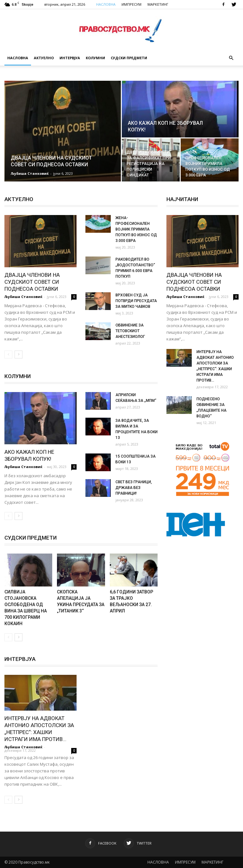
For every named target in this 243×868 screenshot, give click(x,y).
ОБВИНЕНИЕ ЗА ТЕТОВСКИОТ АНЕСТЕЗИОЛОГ (130, 331)
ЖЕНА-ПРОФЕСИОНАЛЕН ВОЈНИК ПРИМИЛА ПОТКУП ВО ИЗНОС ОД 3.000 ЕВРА (136, 229)
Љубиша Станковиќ (30, 173)
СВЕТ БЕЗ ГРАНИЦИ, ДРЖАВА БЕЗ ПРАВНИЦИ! (134, 488)
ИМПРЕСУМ (131, 4)
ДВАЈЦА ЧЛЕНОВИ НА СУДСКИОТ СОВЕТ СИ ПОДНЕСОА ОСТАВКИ (32, 282)
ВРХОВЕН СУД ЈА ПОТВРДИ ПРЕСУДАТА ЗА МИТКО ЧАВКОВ (136, 301)
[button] (231, 58)
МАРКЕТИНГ (158, 4)
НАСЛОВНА (106, 4)
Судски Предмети (129, 58)
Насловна (18, 58)
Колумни (95, 58)
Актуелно (44, 58)
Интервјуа (70, 58)
